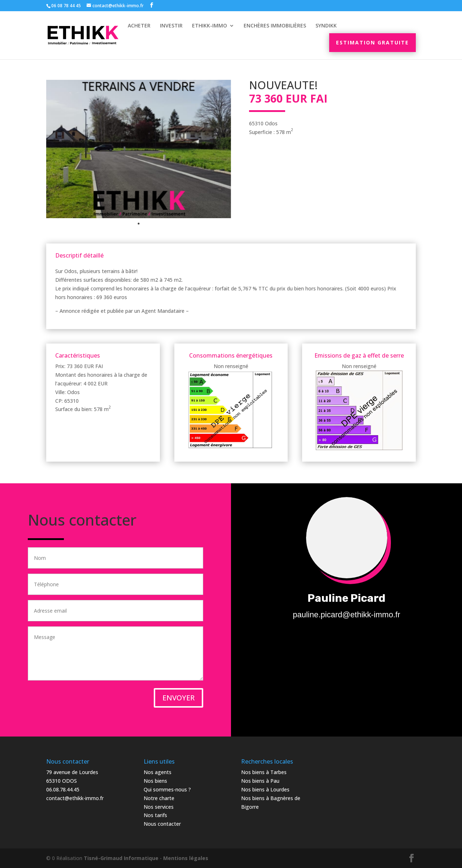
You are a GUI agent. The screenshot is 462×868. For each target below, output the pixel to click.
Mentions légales (186, 858)
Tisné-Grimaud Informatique (121, 858)
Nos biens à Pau (260, 781)
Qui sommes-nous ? (167, 789)
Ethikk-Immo (210, 26)
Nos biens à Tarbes (264, 772)
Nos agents (158, 772)
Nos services (159, 807)
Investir (171, 26)
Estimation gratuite (372, 42)
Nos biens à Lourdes (265, 789)
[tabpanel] (139, 149)
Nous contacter (162, 824)
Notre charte (159, 798)
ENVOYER (178, 698)
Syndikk (326, 26)
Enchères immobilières (275, 26)
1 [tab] (139, 224)
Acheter (139, 26)
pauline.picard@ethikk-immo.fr (346, 615)
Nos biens (155, 781)
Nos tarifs (155, 815)
